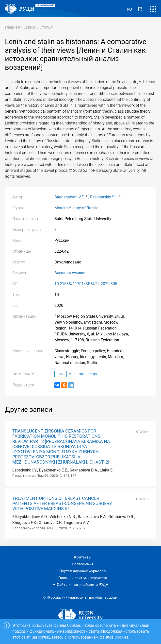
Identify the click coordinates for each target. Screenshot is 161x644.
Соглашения (83, 564)
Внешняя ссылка (70, 273)
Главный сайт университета (83, 578)
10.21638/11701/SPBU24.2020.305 (86, 284)
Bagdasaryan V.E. (70, 197)
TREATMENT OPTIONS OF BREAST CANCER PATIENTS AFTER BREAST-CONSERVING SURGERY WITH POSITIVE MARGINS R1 (62, 504)
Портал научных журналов (83, 571)
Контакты (83, 557)
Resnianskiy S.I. (104, 197)
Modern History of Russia (76, 208)
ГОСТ (61, 374)
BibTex (92, 374)
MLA (72, 374)
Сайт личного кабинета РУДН (83, 585)
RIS (81, 374)
